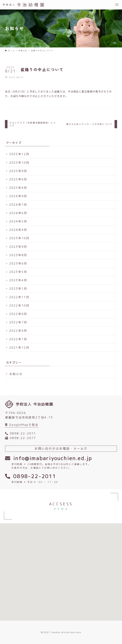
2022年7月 (18, 322)
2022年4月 (18, 331)
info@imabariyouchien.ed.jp (53, 458)
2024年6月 (18, 213)
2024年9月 (18, 196)
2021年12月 (19, 348)
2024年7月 (18, 205)
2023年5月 (18, 272)
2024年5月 (18, 221)
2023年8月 (18, 255)
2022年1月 (18, 339)
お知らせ (16, 374)
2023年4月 (18, 280)
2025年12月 (19, 154)
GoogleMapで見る (24, 425)
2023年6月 (18, 263)
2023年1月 (18, 289)
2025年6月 (18, 179)
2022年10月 (19, 306)
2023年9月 (18, 247)
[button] (117, 5)
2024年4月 (18, 230)
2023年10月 (19, 238)
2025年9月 (18, 171)
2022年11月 (19, 297)
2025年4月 (18, 188)
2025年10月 (19, 163)
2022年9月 (18, 314)
